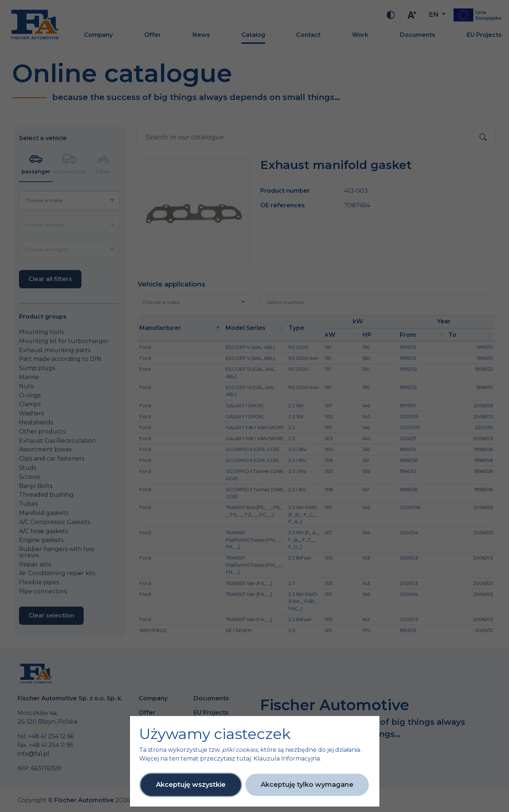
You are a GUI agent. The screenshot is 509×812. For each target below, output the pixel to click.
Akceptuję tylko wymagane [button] (307, 785)
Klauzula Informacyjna (287, 759)
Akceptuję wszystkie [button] (191, 785)
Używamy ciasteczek (215, 734)
